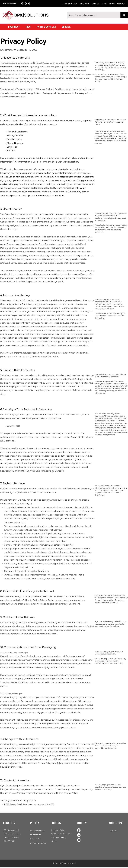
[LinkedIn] (29, 4)
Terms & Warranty (37, 830)
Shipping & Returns (38, 843)
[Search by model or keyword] (92, 15)
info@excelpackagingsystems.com (18, 789)
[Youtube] (26, 4)
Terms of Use (35, 839)
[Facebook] (22, 4)
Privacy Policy (35, 835)
